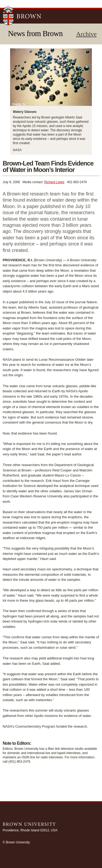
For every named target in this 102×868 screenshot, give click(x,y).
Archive (86, 34)
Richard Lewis (54, 182)
